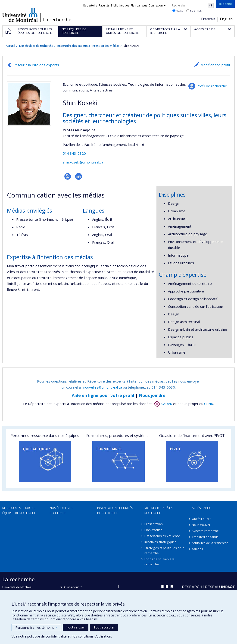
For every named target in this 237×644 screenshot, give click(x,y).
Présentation (154, 524)
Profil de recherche (212, 86)
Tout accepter (104, 627)
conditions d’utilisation (95, 636)
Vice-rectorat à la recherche (158, 510)
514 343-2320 (74, 153)
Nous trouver (201, 525)
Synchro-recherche (205, 531)
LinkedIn (79, 176)
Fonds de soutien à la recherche (159, 562)
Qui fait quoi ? (201, 519)
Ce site (178, 11)
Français (208, 19)
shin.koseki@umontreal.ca (83, 162)
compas (197, 549)
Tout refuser (76, 627)
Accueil (10, 46)
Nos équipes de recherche (36, 46)
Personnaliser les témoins (36, 627)
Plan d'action (153, 530)
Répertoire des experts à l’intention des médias (88, 46)
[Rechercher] (211, 6)
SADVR (163, 404)
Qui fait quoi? (73, 587)
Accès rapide (202, 508)
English (226, 19)
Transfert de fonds (205, 537)
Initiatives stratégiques (160, 542)
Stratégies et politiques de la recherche (164, 550)
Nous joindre (152, 395)
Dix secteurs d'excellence (162, 536)
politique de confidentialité (47, 636)
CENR (209, 404)
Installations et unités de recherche (115, 510)
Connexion (157, 5)
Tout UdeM (194, 11)
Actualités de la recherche (210, 543)
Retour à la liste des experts (36, 65)
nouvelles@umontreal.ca (103, 387)
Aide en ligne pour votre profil (103, 395)
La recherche (57, 20)
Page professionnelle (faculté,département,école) (68, 176)
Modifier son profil (215, 65)
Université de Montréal (20, 15)
